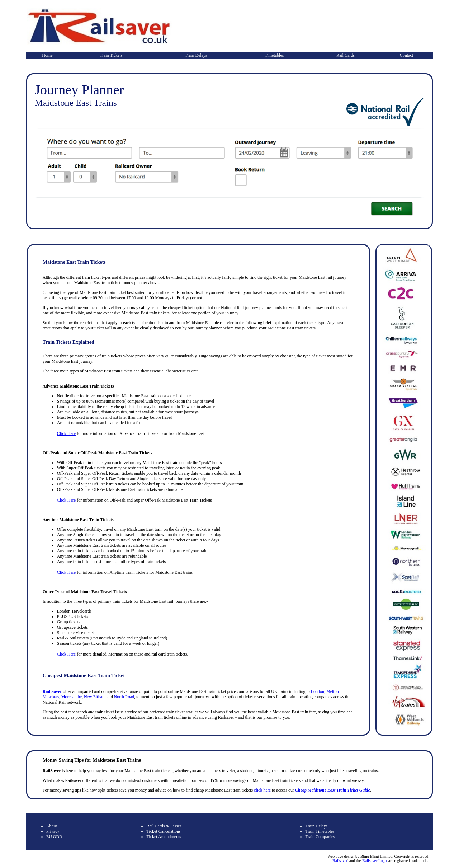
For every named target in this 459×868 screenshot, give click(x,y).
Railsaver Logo (375, 860)
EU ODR (54, 837)
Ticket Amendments (164, 837)
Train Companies (320, 837)
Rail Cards (346, 55)
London (318, 691)
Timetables (275, 55)
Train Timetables (320, 831)
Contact (406, 55)
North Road (124, 697)
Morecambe (72, 697)
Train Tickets (111, 55)
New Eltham (95, 697)
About (52, 826)
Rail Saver (52, 691)
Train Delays (196, 55)
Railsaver (340, 860)
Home (47, 55)
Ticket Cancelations (163, 831)
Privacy (53, 831)
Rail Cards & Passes (164, 826)
